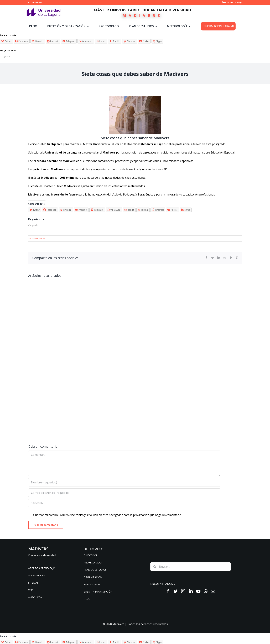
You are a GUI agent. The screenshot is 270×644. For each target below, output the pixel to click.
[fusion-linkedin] (191, 591)
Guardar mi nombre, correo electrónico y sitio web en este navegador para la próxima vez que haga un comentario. (107, 515)
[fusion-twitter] (176, 591)
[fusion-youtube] (198, 591)
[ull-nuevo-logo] (44, 10)
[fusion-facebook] (168, 591)
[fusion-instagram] (183, 591)
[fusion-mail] (213, 591)
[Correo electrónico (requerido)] (124, 493)
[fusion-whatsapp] (206, 591)
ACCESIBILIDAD (35, 2)
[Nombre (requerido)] (124, 482)
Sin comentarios (37, 238)
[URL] (124, 503)
